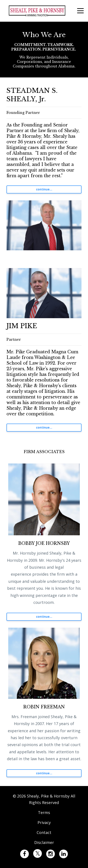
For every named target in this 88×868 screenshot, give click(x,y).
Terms (44, 812)
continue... (44, 189)
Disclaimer (44, 842)
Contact (44, 832)
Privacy (44, 822)
